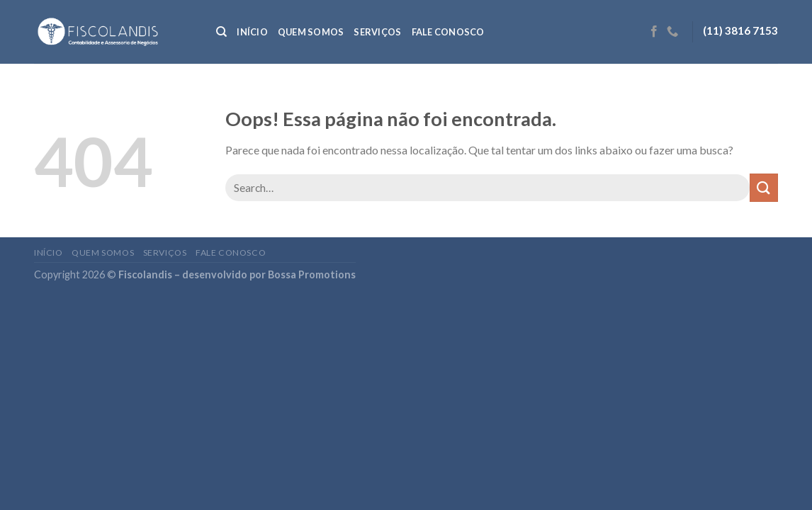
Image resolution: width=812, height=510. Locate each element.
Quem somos (311, 32)
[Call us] (672, 32)
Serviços (377, 32)
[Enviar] (764, 187)
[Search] (221, 32)
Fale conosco (448, 32)
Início (252, 32)
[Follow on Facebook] (654, 32)
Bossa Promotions (312, 274)
